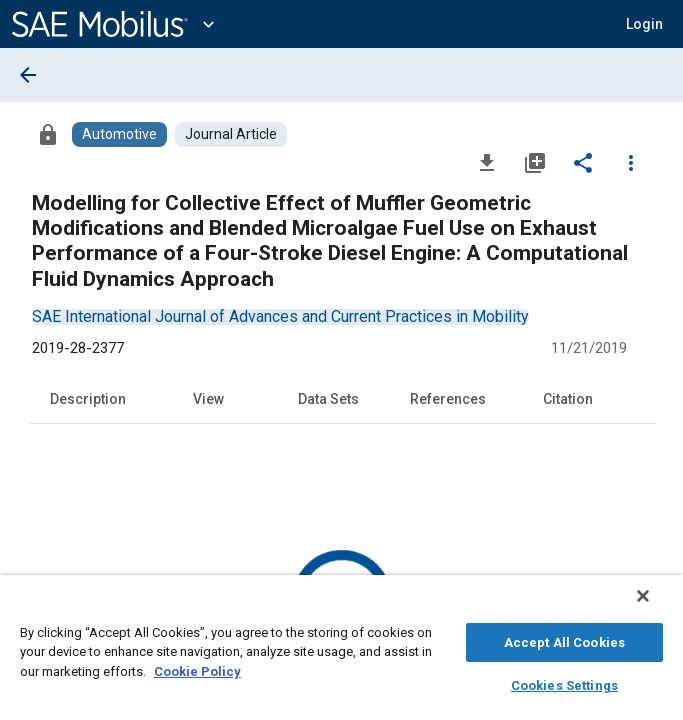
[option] (280, 316)
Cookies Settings (564, 682)
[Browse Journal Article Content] (231, 134)
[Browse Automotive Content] (119, 134)
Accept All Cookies (564, 639)
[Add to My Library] (535, 162)
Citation (568, 399)
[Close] (657, 606)
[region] (341, 652)
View (208, 399)
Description (88, 399)
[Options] (631, 162)
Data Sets (328, 399)
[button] (644, 24)
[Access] (48, 134)
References (448, 399)
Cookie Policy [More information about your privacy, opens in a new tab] (197, 668)
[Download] (487, 162)
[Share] (583, 162)
